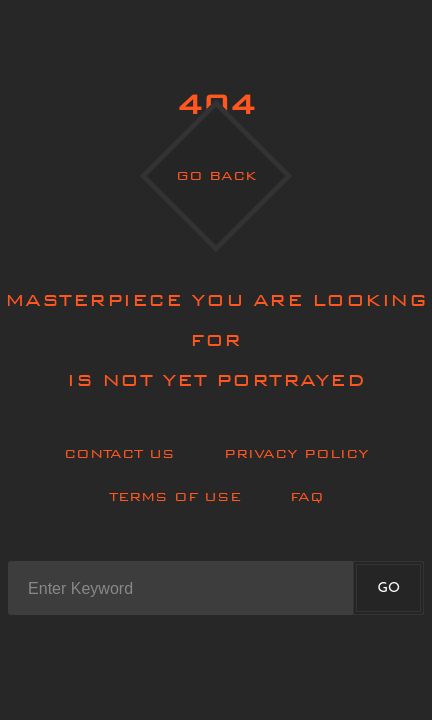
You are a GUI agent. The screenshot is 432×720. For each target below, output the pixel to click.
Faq (307, 496)
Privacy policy (296, 453)
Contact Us (119, 453)
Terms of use (175, 496)
